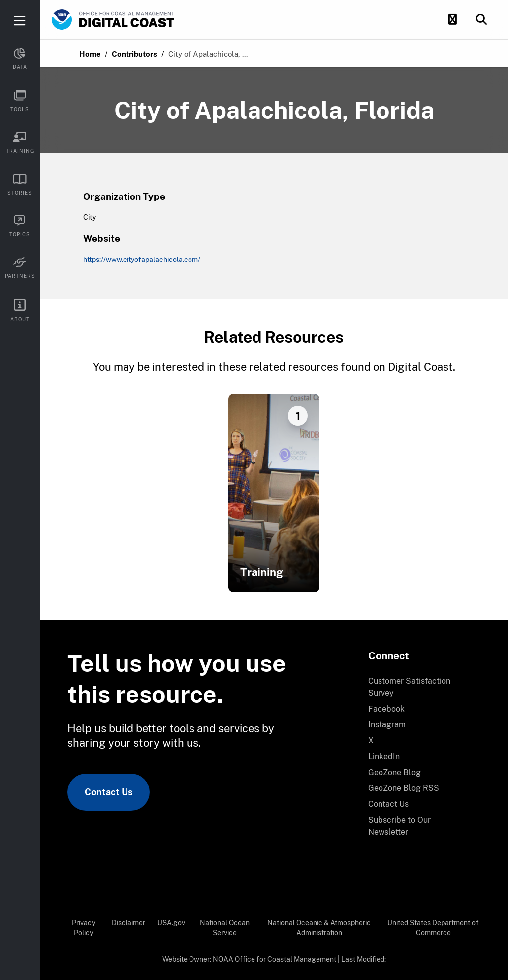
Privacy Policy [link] (84, 928)
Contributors (134, 54)
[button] (453, 20)
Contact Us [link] (109, 792)
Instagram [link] (387, 725)
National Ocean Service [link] (225, 928)
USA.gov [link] (171, 923)
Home (90, 54)
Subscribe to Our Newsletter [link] (399, 826)
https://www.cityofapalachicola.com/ (142, 260)
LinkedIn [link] (384, 756)
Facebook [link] (386, 709)
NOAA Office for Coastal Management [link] (275, 959)
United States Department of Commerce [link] (433, 928)
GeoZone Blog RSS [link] (404, 788)
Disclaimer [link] (128, 923)
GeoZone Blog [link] (394, 772)
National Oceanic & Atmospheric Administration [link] (319, 928)
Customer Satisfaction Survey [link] (409, 687)
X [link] (371, 741)
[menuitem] (418, 687)
